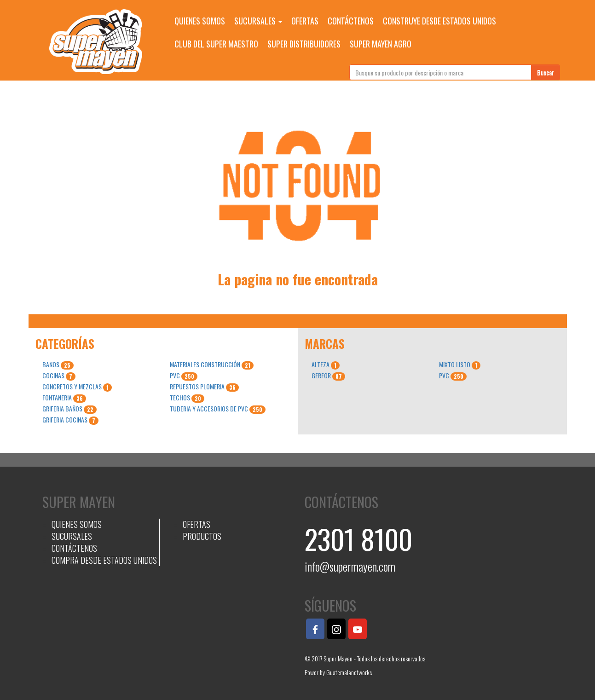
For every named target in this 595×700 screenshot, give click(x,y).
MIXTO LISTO (460, 364)
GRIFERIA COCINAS (70, 420)
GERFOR (328, 376)
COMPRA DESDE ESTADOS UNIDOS (104, 560)
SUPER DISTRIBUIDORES (304, 44)
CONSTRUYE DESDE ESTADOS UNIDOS (439, 21)
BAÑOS (58, 364)
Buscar (546, 72)
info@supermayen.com (350, 566)
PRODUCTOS (202, 536)
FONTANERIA (64, 398)
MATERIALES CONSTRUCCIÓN (212, 364)
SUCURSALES (258, 21)
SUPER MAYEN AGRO (381, 44)
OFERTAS (305, 21)
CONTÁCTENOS (351, 21)
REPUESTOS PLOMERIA (204, 387)
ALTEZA (326, 364)
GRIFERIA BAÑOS (69, 409)
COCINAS (59, 376)
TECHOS (187, 398)
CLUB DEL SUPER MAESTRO (216, 44)
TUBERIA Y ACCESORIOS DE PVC (218, 409)
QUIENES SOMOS (200, 21)
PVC (184, 376)
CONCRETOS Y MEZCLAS (77, 387)
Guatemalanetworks (349, 672)
